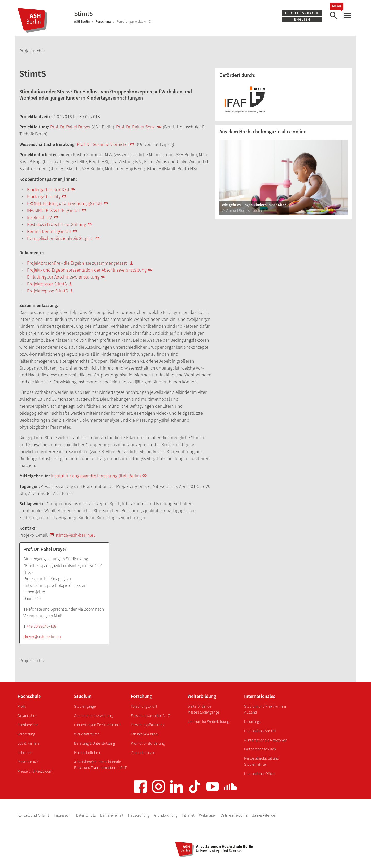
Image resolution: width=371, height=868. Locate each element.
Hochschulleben (87, 753)
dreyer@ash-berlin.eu (42, 637)
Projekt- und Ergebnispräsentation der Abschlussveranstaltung (87, 270)
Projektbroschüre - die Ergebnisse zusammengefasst (77, 263)
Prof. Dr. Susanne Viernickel (103, 144)
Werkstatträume (87, 734)
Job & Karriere (28, 743)
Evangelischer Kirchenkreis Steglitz (60, 238)
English (302, 19)
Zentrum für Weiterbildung (208, 721)
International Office (259, 773)
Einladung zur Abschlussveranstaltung (63, 277)
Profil (22, 706)
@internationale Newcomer (266, 740)
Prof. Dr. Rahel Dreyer (70, 127)
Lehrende (25, 753)
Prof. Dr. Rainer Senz (135, 127)
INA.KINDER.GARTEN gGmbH (54, 210)
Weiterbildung (202, 696)
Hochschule (29, 696)
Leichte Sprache (302, 13)
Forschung (103, 22)
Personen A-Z (28, 762)
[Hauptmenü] (347, 16)
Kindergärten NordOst (48, 189)
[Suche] (333, 16)
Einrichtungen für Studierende (98, 725)
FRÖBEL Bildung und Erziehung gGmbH (65, 203)
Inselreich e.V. (40, 217)
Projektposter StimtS (47, 284)
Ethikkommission (144, 734)
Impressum (63, 815)
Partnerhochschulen (260, 749)
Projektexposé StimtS (47, 291)
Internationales (260, 696)
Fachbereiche (28, 725)
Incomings (252, 721)
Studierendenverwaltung (93, 715)
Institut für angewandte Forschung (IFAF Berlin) (96, 476)
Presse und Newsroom (35, 771)
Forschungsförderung (148, 725)
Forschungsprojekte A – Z (150, 715)
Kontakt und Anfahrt (34, 815)
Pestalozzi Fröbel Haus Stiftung (57, 224)
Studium (83, 696)
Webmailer (208, 815)
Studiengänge (85, 706)
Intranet (189, 815)
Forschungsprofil (144, 706)
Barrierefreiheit (112, 815)
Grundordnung (166, 815)
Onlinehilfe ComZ (234, 815)
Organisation (27, 715)
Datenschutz (86, 815)
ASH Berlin (82, 22)
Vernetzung (26, 734)
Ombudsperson (143, 753)
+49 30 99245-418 (41, 626)
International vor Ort (260, 731)
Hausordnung (139, 815)
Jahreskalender (264, 815)
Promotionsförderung (148, 743)
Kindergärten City (44, 196)
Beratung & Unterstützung (95, 743)
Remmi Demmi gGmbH (49, 231)
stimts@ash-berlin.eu (76, 535)
